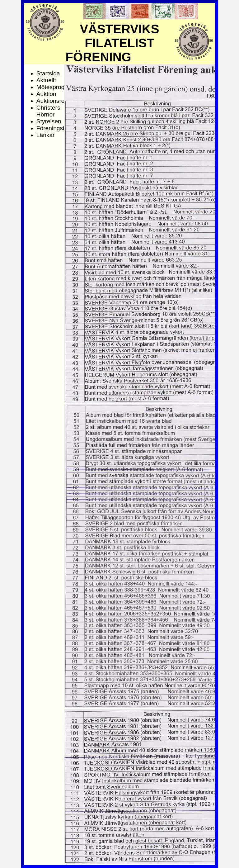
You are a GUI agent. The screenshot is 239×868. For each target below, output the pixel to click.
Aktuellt (46, 80)
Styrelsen (49, 121)
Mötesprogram (56, 87)
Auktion (46, 94)
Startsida (48, 73)
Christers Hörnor (48, 111)
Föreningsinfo (54, 128)
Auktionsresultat (58, 101)
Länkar (46, 135)
